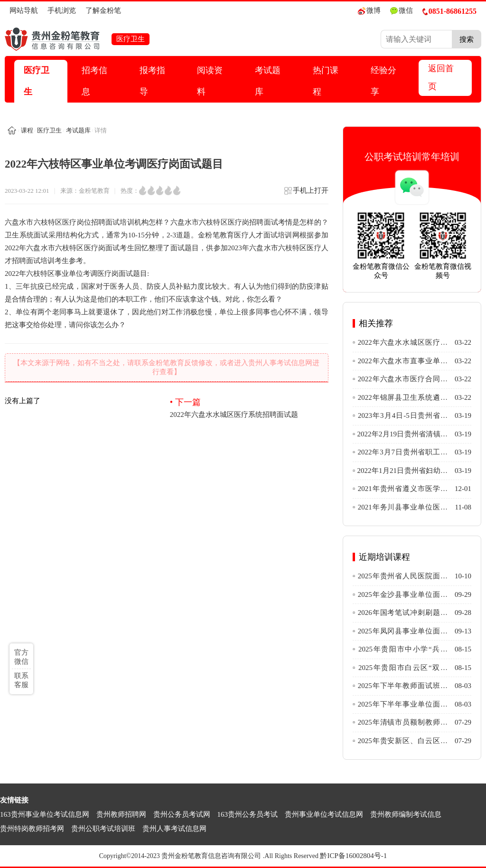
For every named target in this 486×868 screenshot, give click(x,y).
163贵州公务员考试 (248, 814)
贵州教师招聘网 (121, 814)
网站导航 (24, 10)
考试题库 (268, 81)
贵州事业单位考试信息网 (324, 814)
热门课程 (326, 81)
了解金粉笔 (103, 10)
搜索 (467, 39)
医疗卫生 (37, 81)
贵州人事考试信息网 (174, 829)
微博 (369, 11)
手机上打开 (306, 193)
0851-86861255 (449, 11)
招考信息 (94, 81)
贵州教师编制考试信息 (406, 814)
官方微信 (21, 657)
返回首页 (441, 77)
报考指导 (152, 81)
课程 (27, 130)
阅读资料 (210, 81)
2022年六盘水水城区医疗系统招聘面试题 (249, 407)
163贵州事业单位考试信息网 (45, 814)
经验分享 (383, 81)
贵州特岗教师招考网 (32, 829)
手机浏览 (62, 10)
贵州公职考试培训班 (103, 829)
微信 (402, 11)
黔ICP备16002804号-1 (353, 856)
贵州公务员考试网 (182, 814)
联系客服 (21, 680)
